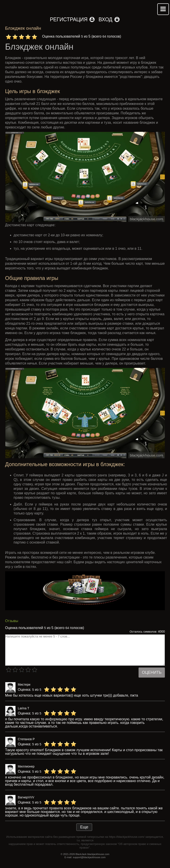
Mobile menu (163, 9)
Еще (84, 827)
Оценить (152, 672)
